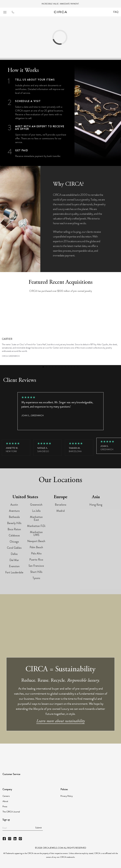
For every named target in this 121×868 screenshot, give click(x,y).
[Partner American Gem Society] (40, 754)
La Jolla (36, 511)
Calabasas (14, 535)
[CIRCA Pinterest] (20, 839)
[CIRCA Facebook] (4, 839)
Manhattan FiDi (36, 526)
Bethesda (14, 517)
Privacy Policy (67, 796)
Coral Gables (14, 548)
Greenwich (36, 505)
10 (72, 367)
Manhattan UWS (36, 534)
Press (5, 806)
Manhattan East (36, 518)
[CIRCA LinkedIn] (15, 839)
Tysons (36, 578)
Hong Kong (96, 505)
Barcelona (60, 505)
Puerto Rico (36, 560)
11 (75, 367)
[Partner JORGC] (89, 754)
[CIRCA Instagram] (10, 839)
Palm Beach (36, 547)
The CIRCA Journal (11, 812)
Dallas (14, 554)
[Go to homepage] (60, 12)
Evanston (14, 566)
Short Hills (36, 572)
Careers (6, 796)
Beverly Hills (14, 523)
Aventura (14, 511)
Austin (14, 505)
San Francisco (36, 566)
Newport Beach (36, 541)
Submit (38, 828)
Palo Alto (36, 553)
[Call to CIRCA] (13, 12)
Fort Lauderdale (14, 572)
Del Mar (14, 560)
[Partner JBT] (62, 754)
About (5, 801)
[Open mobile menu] (5, 12)
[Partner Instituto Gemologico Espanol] (76, 754)
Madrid (60, 511)
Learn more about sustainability (61, 721)
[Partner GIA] (14, 754)
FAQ (116, 12)
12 (78, 367)
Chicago (14, 542)
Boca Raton (14, 529)
